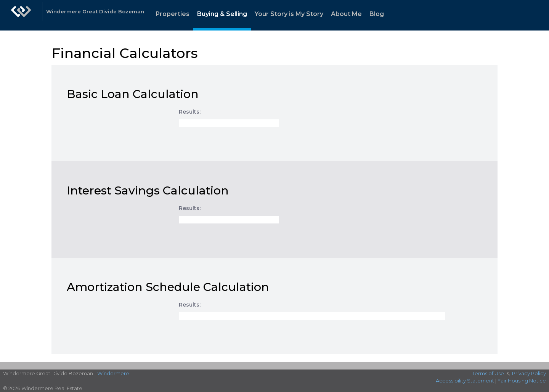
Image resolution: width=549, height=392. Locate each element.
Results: (190, 112)
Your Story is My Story (289, 14)
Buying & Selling (222, 14)
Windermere (113, 373)
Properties (173, 14)
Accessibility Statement (465, 381)
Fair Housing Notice (522, 381)
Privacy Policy (529, 373)
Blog (377, 14)
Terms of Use (488, 373)
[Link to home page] (21, 15)
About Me (346, 14)
